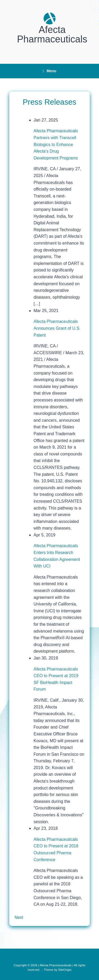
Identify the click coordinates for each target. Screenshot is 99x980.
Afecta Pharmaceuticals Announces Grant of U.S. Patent (57, 328)
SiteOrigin (65, 970)
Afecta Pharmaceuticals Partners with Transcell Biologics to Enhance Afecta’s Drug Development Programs (56, 144)
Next (19, 917)
